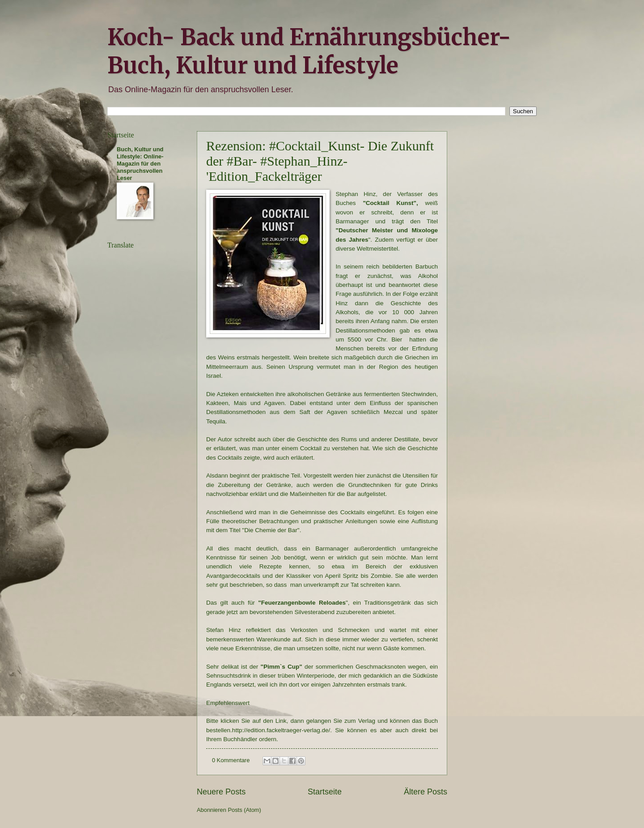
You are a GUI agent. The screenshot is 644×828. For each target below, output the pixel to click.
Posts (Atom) (244, 810)
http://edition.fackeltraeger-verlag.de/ (281, 730)
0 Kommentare (231, 760)
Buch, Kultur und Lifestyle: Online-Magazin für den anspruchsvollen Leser (140, 164)
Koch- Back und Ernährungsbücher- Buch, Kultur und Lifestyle (309, 51)
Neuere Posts (221, 792)
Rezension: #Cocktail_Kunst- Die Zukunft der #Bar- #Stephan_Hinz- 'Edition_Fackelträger (320, 161)
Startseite (325, 792)
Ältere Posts (426, 792)
